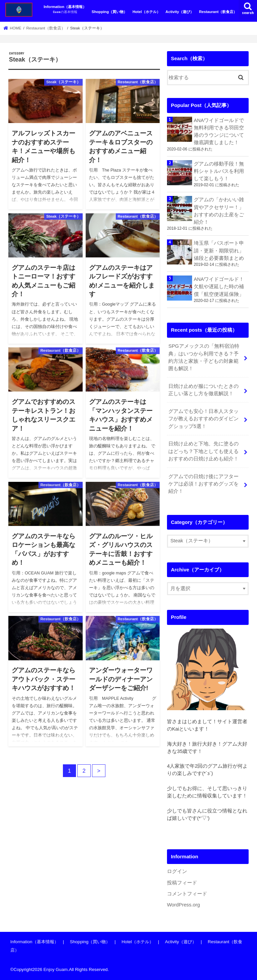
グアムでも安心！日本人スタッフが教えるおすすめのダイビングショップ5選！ (203, 419)
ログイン (177, 871)
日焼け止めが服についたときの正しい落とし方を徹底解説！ (203, 390)
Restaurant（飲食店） (218, 12)
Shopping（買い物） (110, 12)
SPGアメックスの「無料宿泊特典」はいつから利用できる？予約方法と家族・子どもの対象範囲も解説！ (204, 357)
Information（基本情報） (65, 10)
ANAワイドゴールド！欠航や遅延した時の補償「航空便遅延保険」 (219, 287)
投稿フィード (182, 883)
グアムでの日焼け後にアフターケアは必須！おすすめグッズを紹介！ (203, 484)
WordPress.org (184, 905)
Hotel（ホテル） (146, 12)
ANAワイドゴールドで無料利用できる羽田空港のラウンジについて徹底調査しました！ (219, 132)
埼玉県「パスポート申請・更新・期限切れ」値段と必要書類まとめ (219, 250)
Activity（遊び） (180, 12)
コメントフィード (187, 894)
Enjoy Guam (56, 969)
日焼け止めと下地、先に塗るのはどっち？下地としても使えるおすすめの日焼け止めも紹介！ (203, 451)
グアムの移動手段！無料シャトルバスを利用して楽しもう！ (219, 171)
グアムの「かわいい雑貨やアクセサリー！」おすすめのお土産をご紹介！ (219, 211)
